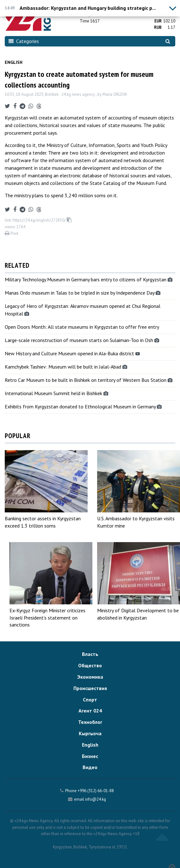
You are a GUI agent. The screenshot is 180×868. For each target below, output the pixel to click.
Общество (90, 665)
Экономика (90, 677)
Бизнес (90, 756)
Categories (24, 41)
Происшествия (90, 688)
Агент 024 (90, 711)
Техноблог (90, 722)
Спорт (90, 700)
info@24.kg (96, 799)
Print (12, 233)
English (14, 62)
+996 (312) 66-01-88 (96, 791)
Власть (90, 654)
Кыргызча (90, 733)
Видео (90, 767)
